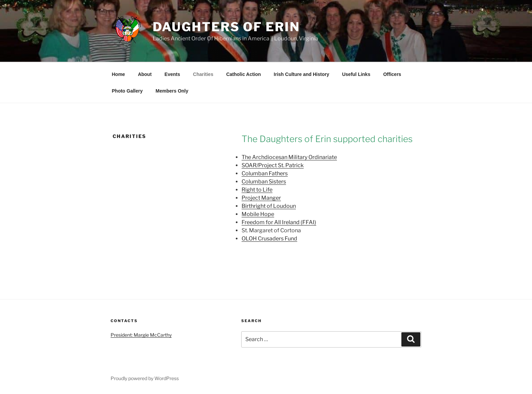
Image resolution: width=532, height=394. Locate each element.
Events (172, 74)
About (145, 74)
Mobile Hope (258, 214)
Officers (392, 74)
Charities (203, 74)
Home (119, 74)
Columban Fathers (265, 173)
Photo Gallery (127, 91)
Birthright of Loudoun (269, 206)
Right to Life (257, 190)
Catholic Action (244, 74)
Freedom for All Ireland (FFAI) (279, 222)
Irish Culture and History (301, 74)
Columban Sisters (264, 182)
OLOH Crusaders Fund (269, 239)
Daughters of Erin (226, 27)
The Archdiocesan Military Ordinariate (289, 157)
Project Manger (261, 198)
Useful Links (356, 74)
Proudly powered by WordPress (145, 378)
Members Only (172, 91)
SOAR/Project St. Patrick (273, 165)
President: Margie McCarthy (141, 335)
